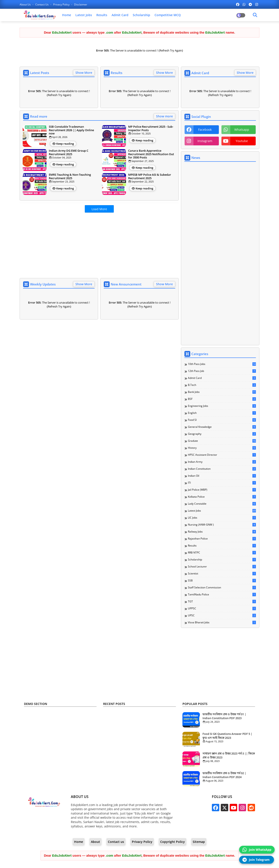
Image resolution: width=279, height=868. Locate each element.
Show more (164, 116)
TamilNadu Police (222, 595)
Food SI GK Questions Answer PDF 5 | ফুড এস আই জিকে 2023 (227, 736)
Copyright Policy (173, 842)
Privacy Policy (62, 4)
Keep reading (65, 144)
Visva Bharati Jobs (222, 622)
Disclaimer (81, 4)
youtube (242, 141)
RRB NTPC (222, 553)
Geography (222, 434)
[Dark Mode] (255, 15)
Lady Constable (222, 504)
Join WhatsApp (257, 850)
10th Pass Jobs (222, 364)
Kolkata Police (222, 497)
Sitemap (199, 842)
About (95, 842)
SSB (222, 581)
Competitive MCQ (168, 15)
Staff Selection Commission (222, 588)
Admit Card (120, 15)
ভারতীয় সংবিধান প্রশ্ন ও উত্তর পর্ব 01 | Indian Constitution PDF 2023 (224, 716)
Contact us (42, 4)
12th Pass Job (222, 371)
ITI (222, 483)
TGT (222, 602)
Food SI (222, 420)
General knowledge (222, 427)
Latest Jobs (84, 15)
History (222, 448)
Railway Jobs (222, 532)
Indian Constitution (222, 469)
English (222, 413)
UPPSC (222, 608)
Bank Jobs (222, 392)
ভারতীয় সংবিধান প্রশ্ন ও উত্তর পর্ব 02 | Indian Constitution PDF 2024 (224, 775)
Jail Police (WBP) (222, 490)
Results (102, 15)
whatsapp (242, 130)
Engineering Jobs (222, 406)
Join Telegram (256, 860)
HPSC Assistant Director (222, 455)
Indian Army (222, 462)
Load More (99, 209)
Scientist (222, 574)
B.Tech (222, 385)
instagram (205, 141)
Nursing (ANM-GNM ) (222, 525)
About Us (26, 4)
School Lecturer (222, 567)
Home (67, 15)
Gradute (222, 441)
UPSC (222, 615)
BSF (222, 399)
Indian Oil (222, 476)
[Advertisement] (99, 246)
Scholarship (141, 15)
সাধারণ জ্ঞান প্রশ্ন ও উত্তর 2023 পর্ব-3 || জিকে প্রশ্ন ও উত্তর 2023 (229, 755)
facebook (205, 130)
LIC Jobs (222, 518)
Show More (84, 73)
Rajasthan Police (222, 539)
